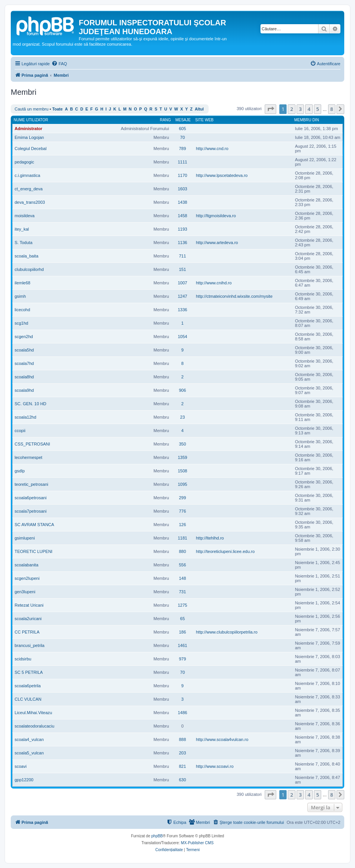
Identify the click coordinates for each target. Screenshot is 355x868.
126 (182, 525)
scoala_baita (27, 256)
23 (182, 417)
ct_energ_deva (29, 189)
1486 (182, 713)
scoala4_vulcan (29, 739)
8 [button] (332, 109)
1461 (182, 645)
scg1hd (21, 323)
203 (182, 753)
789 (182, 149)
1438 (182, 202)
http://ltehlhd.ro (210, 538)
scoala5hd (24, 350)
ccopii (20, 431)
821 (182, 766)
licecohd (22, 310)
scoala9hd (24, 390)
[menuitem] (59, 64)
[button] (270, 109)
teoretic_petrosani (31, 484)
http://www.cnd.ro (212, 149)
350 (182, 444)
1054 (182, 337)
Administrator (28, 129)
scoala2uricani (28, 619)
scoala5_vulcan (29, 753)
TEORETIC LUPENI (33, 551)
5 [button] (318, 109)
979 (182, 659)
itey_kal (22, 229)
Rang (165, 120)
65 (182, 619)
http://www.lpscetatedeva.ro (222, 175)
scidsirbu (23, 659)
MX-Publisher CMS (197, 843)
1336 (182, 310)
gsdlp (20, 471)
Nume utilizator (31, 120)
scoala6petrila (28, 686)
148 (182, 578)
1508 (182, 471)
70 (182, 137)
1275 (182, 605)
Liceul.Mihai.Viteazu (33, 713)
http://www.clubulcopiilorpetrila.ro (227, 632)
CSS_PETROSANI (32, 444)
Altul (199, 109)
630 (182, 780)
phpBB (157, 836)
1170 (182, 175)
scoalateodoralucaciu (34, 726)
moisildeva (25, 216)
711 (182, 256)
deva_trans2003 (30, 202)
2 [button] (291, 109)
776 (182, 511)
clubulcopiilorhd (29, 269)
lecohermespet (28, 457)
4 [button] (309, 109)
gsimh (20, 296)
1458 (182, 216)
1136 (182, 243)
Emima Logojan (29, 137)
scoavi (21, 766)
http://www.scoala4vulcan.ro (222, 739)
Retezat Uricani (29, 605)
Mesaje (183, 120)
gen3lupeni (25, 592)
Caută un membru (32, 109)
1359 (182, 457)
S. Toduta (23, 243)
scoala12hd (25, 417)
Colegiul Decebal (31, 149)
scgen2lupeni (27, 578)
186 (182, 632)
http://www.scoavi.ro (215, 766)
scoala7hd (24, 363)
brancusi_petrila (30, 645)
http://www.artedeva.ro (217, 243)
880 (182, 551)
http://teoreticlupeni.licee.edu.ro (225, 551)
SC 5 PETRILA (29, 672)
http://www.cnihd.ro (214, 283)
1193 (182, 229)
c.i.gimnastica (27, 175)
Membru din (307, 120)
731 (182, 592)
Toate (57, 109)
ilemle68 (22, 283)
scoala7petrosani (31, 511)
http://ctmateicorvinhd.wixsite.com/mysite (234, 296)
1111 (182, 162)
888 (182, 739)
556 (182, 565)
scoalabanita (27, 565)
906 (182, 390)
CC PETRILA (27, 632)
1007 (182, 283)
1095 (182, 484)
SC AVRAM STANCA (34, 525)
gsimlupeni (25, 538)
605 (182, 129)
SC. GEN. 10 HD (31, 404)
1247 (182, 296)
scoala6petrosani (31, 498)
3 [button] (300, 109)
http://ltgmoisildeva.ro (216, 216)
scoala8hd (24, 377)
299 (182, 498)
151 (182, 269)
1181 (182, 538)
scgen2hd (24, 337)
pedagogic (24, 162)
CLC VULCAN (28, 699)
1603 (182, 189)
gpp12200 (24, 780)
